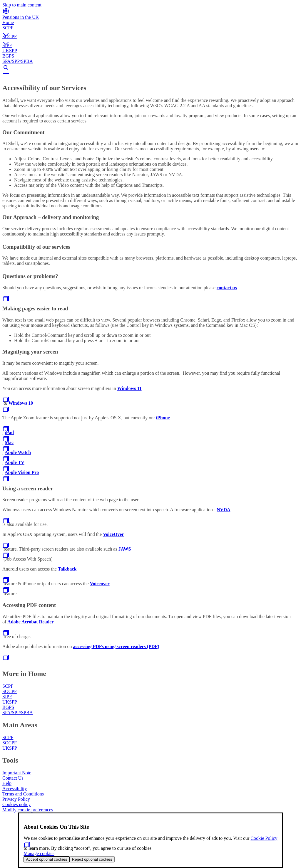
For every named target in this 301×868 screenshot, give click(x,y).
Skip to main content (22, 5)
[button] (150, 30)
